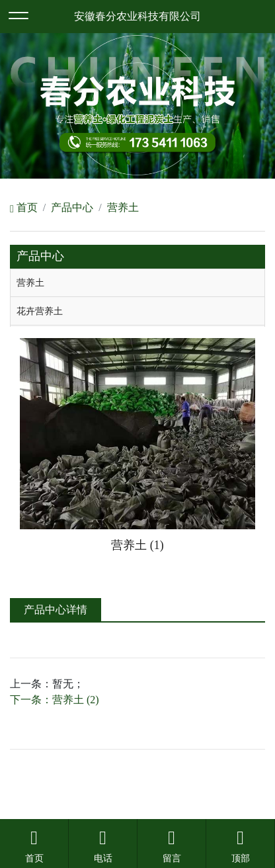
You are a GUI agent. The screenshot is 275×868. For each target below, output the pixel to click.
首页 (24, 207)
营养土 (123, 207)
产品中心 (72, 207)
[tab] (137, 283)
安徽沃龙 (164, 801)
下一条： (55, 700)
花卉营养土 (40, 311)
